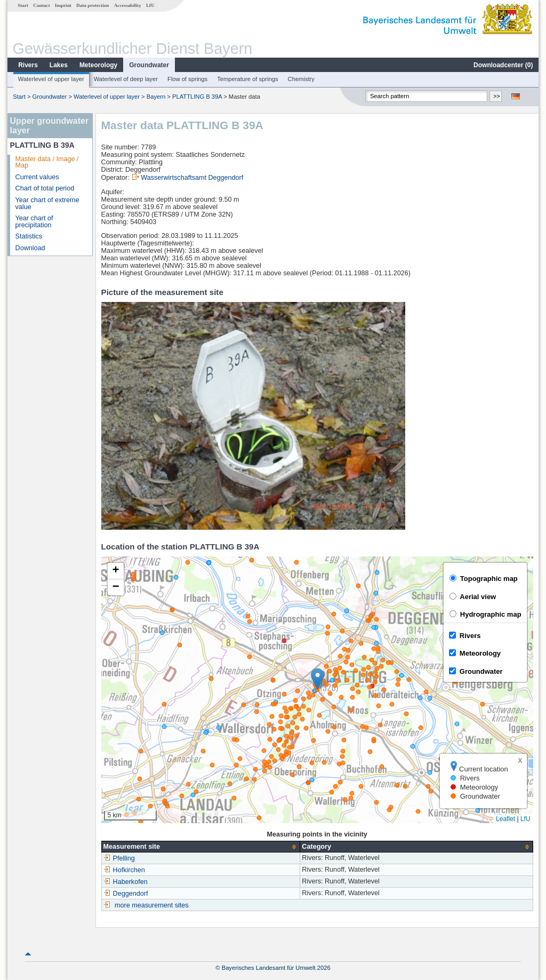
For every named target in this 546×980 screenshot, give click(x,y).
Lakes (59, 65)
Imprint (63, 5)
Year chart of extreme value (47, 204)
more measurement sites (152, 905)
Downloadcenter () (503, 65)
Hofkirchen (124, 870)
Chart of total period (45, 188)
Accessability (128, 5)
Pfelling (119, 858)
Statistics (29, 236)
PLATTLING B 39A (197, 97)
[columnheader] (201, 847)
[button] (318, 679)
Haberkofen (126, 882)
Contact (41, 5)
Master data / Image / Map (47, 162)
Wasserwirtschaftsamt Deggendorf (192, 178)
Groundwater (149, 65)
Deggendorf (126, 894)
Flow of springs (187, 79)
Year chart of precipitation (34, 222)
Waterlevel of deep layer (126, 79)
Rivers (28, 65)
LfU (150, 5)
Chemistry (301, 79)
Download (30, 248)
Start (23, 5)
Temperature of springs (247, 79)
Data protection (93, 5)
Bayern (156, 97)
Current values (37, 177)
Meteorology (98, 65)
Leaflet (505, 819)
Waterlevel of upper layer (51, 79)
